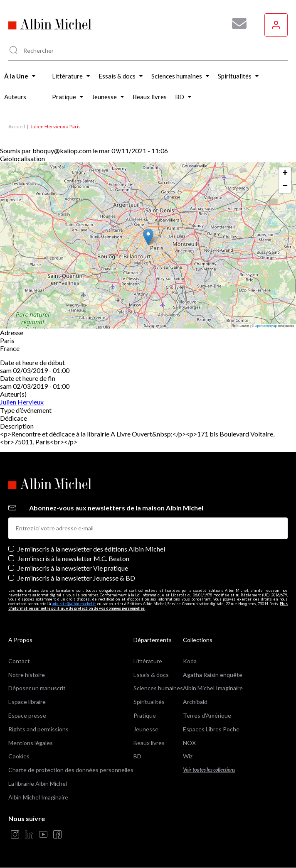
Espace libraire (27, 702)
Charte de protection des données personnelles (71, 770)
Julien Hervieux (22, 402)
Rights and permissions (38, 729)
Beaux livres (149, 743)
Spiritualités (149, 702)
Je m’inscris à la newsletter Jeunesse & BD (76, 578)
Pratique (145, 715)
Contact (19, 661)
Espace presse (27, 715)
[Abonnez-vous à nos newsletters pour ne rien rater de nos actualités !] (236, 24)
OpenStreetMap (266, 326)
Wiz (188, 756)
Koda (190, 661)
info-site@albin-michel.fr (74, 604)
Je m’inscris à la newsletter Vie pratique (73, 568)
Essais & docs (151, 675)
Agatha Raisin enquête (213, 675)
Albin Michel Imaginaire (38, 797)
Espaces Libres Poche (211, 729)
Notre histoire (27, 675)
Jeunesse (146, 729)
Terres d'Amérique (207, 715)
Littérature (148, 661)
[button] (148, 237)
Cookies (19, 756)
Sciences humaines (158, 688)
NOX (189, 743)
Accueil (17, 126)
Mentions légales (31, 743)
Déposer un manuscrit (37, 688)
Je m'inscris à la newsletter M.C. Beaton (73, 558)
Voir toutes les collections (209, 770)
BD (137, 756)
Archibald (195, 702)
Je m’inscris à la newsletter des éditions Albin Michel (91, 549)
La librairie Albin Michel (38, 783)
